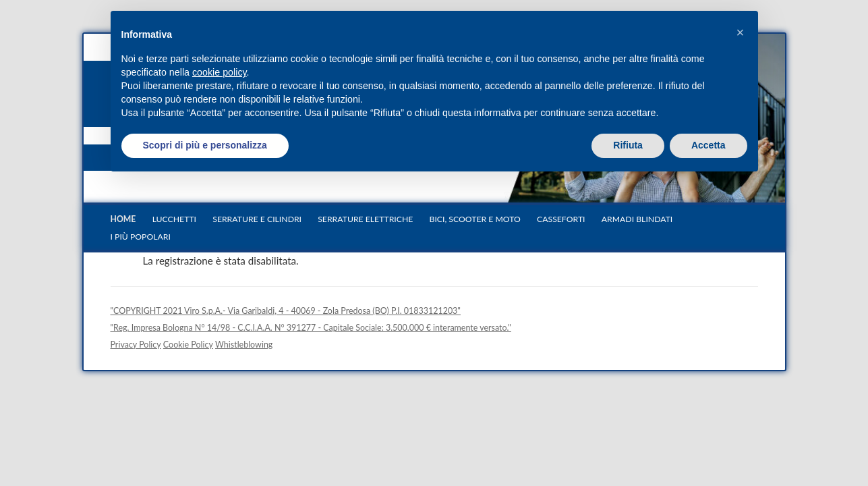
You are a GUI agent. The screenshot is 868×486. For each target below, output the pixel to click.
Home (123, 219)
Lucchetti (174, 219)
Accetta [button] (708, 145)
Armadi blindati (637, 219)
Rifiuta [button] (628, 145)
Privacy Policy (136, 345)
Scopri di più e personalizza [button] (205, 145)
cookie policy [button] (220, 72)
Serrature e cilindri (257, 219)
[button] (741, 32)
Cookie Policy (188, 345)
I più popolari (141, 237)
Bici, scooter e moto (475, 219)
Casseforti (561, 219)
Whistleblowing (244, 345)
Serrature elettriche (365, 219)
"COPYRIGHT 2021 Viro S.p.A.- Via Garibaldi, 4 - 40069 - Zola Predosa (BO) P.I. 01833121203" (286, 311)
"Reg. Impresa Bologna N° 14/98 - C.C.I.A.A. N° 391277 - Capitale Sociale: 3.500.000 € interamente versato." (311, 328)
